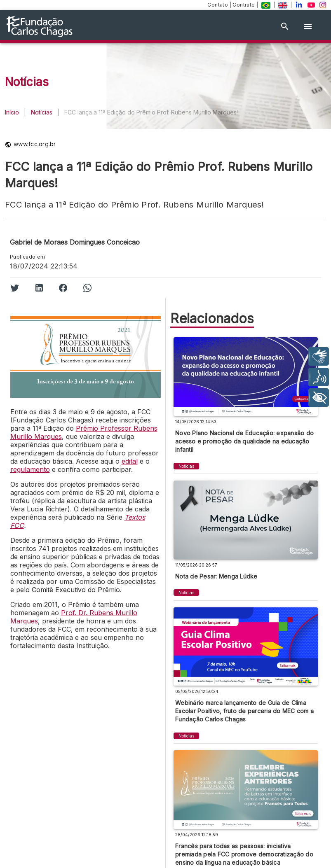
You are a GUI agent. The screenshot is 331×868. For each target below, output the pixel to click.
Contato (218, 5)
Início (12, 112)
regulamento (30, 469)
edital (130, 461)
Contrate (244, 5)
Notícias (42, 112)
